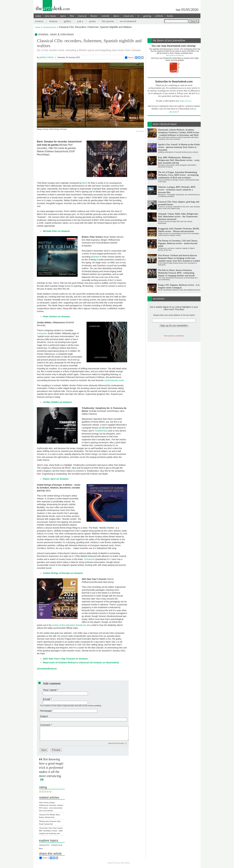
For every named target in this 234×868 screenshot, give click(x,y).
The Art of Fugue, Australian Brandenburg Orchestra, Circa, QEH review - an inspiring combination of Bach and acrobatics (178, 175)
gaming (147, 16)
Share (129, 58)
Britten (97, 257)
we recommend (128, 21)
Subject (44, 716)
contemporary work (114, 380)
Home (38, 27)
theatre (94, 16)
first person (108, 21)
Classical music (57, 845)
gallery (67, 21)
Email (46, 699)
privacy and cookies (122, 863)
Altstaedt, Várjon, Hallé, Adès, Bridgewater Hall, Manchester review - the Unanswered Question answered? (178, 216)
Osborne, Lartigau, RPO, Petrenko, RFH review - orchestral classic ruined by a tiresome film (177, 190)
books (170, 16)
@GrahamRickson (47, 669)
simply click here (186, 101)
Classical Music (50, 27)
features (54, 21)
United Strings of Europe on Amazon (63, 573)
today (38, 16)
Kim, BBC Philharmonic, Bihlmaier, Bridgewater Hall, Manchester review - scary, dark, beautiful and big (179, 160)
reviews (39, 21)
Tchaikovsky (101, 431)
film (72, 16)
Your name (50, 690)
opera (63, 16)
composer (42, 333)
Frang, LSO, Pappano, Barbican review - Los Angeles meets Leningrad (179, 286)
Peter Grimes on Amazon (56, 316)
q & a (80, 21)
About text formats (116, 743)
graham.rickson (47, 57)
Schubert (89, 559)
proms (92, 21)
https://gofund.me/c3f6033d (175, 55)
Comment (45, 725)
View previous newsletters (174, 336)
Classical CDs (44, 845)
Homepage (46, 711)
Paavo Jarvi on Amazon (56, 479)
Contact (110, 863)
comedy (105, 16)
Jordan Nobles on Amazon (57, 402)
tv (138, 16)
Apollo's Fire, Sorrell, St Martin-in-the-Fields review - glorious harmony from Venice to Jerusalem (179, 147)
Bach (85, 183)
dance (116, 16)
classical (82, 16)
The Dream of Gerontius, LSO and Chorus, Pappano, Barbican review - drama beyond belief (178, 243)
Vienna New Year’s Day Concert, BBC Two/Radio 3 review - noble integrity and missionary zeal (51, 831)
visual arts (128, 16)
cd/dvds (159, 16)
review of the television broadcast (69, 625)
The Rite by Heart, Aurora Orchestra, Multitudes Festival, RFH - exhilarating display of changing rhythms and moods (176, 273)
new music (51, 16)
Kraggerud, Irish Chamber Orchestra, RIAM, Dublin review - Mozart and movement (179, 230)
